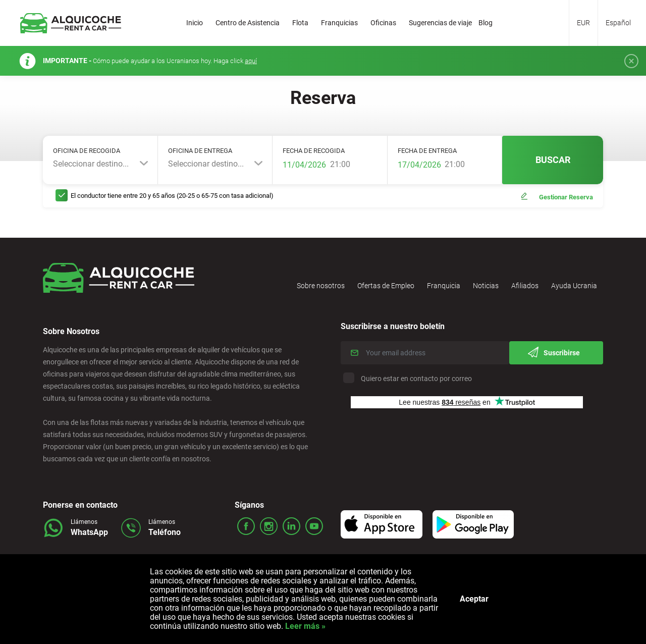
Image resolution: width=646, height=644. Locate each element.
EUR (583, 23)
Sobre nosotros (321, 286)
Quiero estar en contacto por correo (409, 379)
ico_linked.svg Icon (291, 526)
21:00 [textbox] (340, 164)
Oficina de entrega (200, 151)
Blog (486, 23)
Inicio (195, 23)
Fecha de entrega (427, 151)
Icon (383, 524)
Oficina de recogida (87, 151)
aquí (251, 61)
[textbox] (100, 164)
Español (618, 23)
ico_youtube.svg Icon (314, 526)
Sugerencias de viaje (440, 23)
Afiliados (525, 286)
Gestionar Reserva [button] (566, 197)
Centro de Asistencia (248, 23)
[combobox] (100, 164)
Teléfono (165, 532)
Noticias (486, 286)
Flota (300, 23)
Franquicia (444, 286)
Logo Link (71, 23)
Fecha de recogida (314, 151)
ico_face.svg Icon (246, 526)
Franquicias (339, 23)
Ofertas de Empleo (386, 286)
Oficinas (383, 23)
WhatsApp (89, 532)
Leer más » (304, 626)
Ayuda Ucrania (574, 286)
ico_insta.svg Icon (269, 526)
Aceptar (474, 599)
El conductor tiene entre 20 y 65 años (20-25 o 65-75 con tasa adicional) (172, 196)
